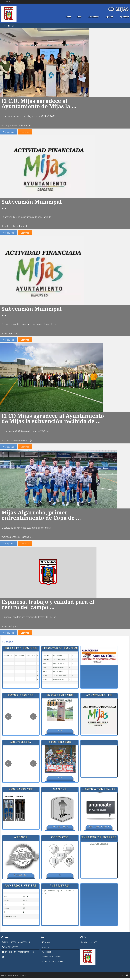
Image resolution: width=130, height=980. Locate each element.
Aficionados (60, 743)
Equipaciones (21, 790)
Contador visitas (21, 887)
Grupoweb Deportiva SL (17, 977)
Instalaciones (60, 696)
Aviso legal (47, 954)
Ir (60, 877)
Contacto (60, 839)
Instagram (60, 887)
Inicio (68, 17)
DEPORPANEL (8, 2)
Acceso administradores (53, 963)
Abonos (21, 839)
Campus (60, 790)
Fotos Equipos (21, 696)
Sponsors (124, 17)
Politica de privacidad (51, 958)
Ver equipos (8, 132)
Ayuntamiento (99, 696)
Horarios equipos (21, 650)
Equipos (110, 17)
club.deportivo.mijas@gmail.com (20, 954)
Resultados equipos (60, 650)
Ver (60, 732)
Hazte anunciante (99, 790)
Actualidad (94, 17)
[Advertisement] (99, 763)
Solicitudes (21, 877)
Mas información (99, 828)
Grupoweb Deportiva (99, 846)
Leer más (24, 132)
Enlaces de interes (99, 839)
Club (80, 17)
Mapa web (46, 949)
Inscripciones (60, 828)
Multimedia (21, 743)
